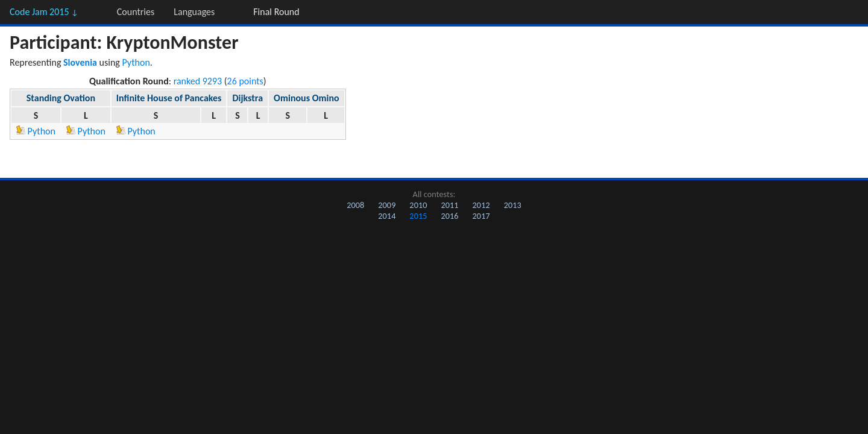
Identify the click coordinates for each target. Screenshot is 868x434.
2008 (355, 205)
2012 (481, 205)
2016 (449, 216)
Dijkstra (247, 98)
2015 (418, 216)
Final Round (276, 12)
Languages (194, 12)
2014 (387, 216)
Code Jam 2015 (44, 12)
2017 (481, 216)
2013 (513, 205)
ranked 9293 (198, 81)
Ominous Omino (307, 98)
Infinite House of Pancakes (169, 98)
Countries (136, 12)
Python (136, 62)
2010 (418, 205)
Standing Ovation (61, 98)
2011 (449, 205)
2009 (387, 205)
